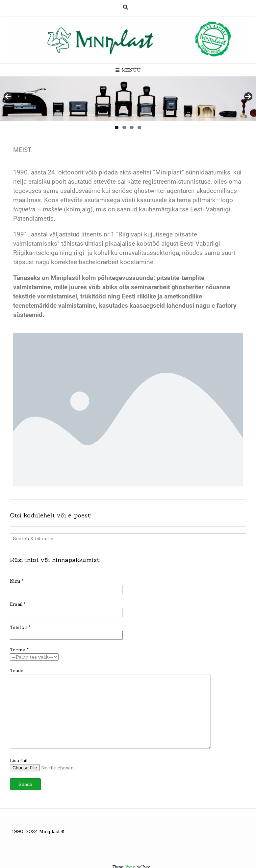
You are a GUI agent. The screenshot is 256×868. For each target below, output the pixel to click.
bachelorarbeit (99, 262)
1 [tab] (117, 127)
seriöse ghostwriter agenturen (153, 191)
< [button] (8, 97)
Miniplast (50, 831)
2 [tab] (124, 127)
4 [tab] (139, 127)
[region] (128, 98)
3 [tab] (132, 127)
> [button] (248, 97)
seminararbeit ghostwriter (167, 287)
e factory (224, 306)
